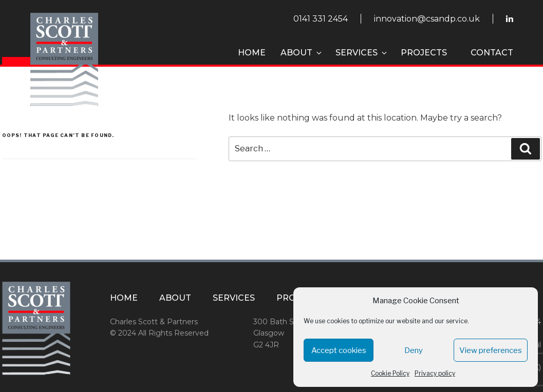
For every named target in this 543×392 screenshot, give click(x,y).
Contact (492, 53)
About (302, 53)
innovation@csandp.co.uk (427, 19)
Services (362, 53)
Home (252, 53)
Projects (424, 53)
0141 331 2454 (321, 19)
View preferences (491, 350)
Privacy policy (435, 373)
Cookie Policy (390, 373)
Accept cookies (339, 350)
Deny (414, 350)
